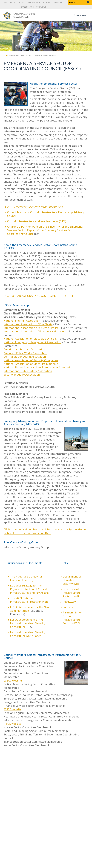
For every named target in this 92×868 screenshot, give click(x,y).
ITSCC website (12, 724)
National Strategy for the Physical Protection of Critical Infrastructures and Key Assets (30, 589)
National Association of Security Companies (31, 360)
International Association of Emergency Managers (35, 331)
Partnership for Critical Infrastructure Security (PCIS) (72, 618)
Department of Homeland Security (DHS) (72, 580)
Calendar (46, 2)
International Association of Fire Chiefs (28, 324)
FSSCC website (13, 709)
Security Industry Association (22, 374)
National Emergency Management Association (32, 342)
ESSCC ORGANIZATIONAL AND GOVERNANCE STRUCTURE (39, 296)
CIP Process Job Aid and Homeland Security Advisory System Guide (45, 529)
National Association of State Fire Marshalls (31, 364)
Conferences (57, 2)
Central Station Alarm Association (25, 357)
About (12, 2)
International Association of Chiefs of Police (31, 328)
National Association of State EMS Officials (30, 339)
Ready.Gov (69, 602)
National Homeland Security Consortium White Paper (28, 634)
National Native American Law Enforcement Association (38, 367)
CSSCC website (13, 680)
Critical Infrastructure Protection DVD (27, 533)
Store (32, 7)
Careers (24, 7)
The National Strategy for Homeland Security (26, 578)
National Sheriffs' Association (22, 321)
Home (5, 2)
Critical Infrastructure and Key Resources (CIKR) (37, 221)
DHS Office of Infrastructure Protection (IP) (72, 593)
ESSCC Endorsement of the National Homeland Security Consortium (28, 623)
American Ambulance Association (24, 349)
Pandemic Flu (71, 607)
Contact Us (41, 7)
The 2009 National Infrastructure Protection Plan (29, 600)
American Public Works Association (25, 353)
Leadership (22, 2)
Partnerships (34, 2)
